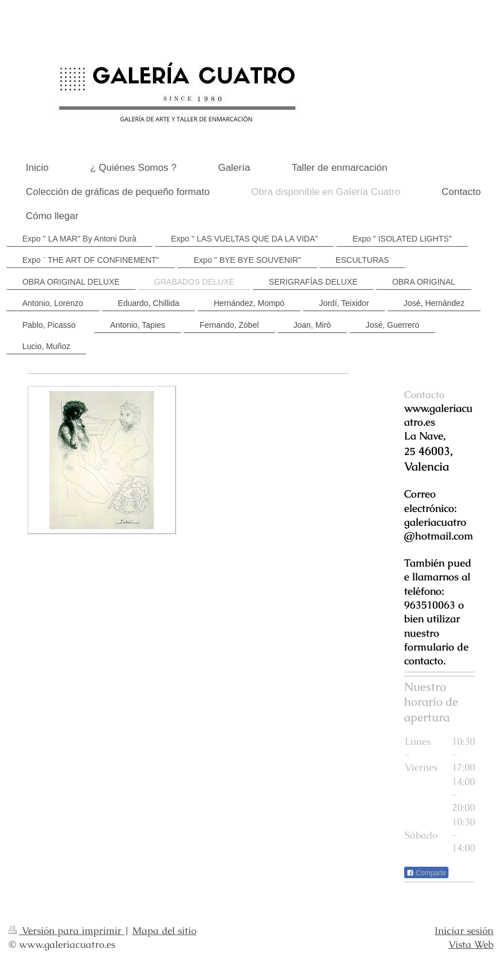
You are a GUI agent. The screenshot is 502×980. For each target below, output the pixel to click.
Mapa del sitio (164, 931)
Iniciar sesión (464, 931)
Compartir (426, 873)
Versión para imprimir (66, 931)
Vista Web (471, 944)
